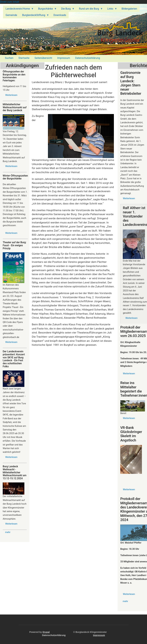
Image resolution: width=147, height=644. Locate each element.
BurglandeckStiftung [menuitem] (34, 16)
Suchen (9, 58)
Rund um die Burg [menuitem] (90, 10)
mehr (8, 532)
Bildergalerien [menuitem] (129, 9)
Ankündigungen (22, 66)
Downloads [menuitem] (60, 15)
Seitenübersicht (43, 58)
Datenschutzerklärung (88, 58)
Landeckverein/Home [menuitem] (18, 10)
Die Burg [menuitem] (67, 10)
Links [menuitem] (111, 10)
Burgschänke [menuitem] (46, 10)
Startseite (24, 58)
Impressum (64, 58)
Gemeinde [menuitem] (11, 15)
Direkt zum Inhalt (10, 2)
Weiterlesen (11, 95)
